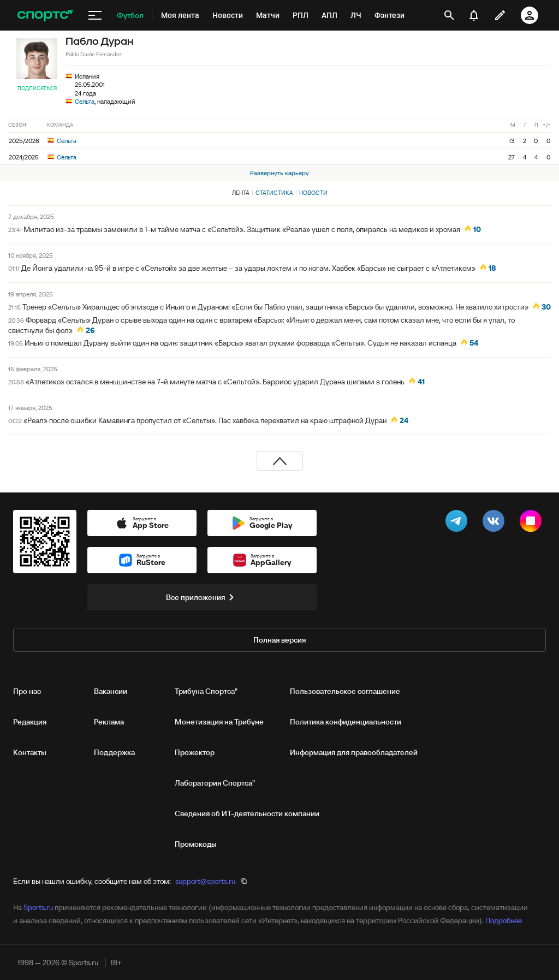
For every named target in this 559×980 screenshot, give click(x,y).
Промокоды (196, 844)
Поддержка (114, 752)
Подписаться (37, 88)
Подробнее (504, 920)
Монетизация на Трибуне (219, 722)
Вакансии (111, 691)
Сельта (85, 101)
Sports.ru (38, 907)
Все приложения (202, 597)
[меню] (95, 15)
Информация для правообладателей (354, 752)
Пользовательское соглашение (345, 691)
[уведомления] (474, 15)
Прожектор (195, 752)
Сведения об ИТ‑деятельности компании (247, 813)
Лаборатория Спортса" (215, 783)
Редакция (30, 722)
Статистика (274, 193)
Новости (313, 193)
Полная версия (279, 640)
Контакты (30, 752)
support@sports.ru (205, 881)
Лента (241, 193)
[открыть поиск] (449, 15)
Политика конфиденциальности (346, 722)
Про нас (27, 691)
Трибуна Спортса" (206, 691)
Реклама (109, 722)
